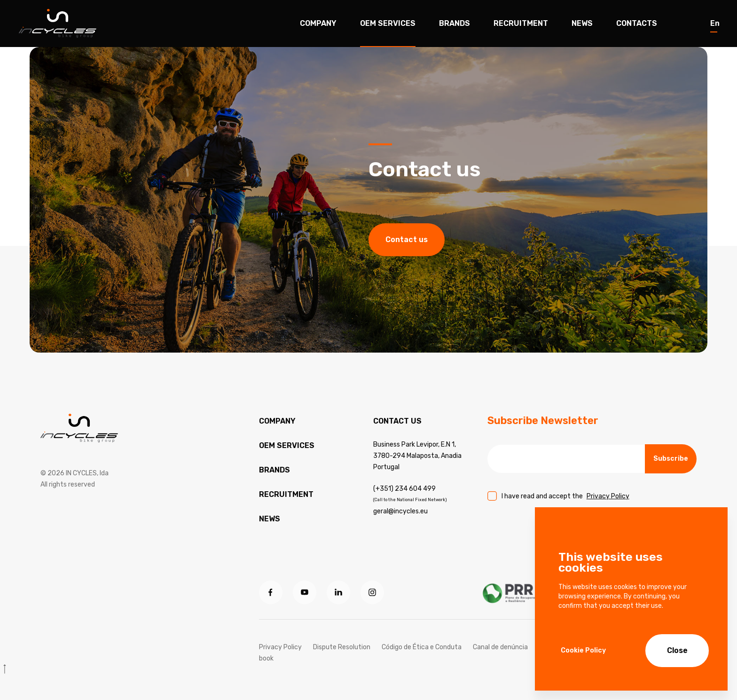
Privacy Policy (608, 496)
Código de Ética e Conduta (422, 647)
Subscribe (671, 459)
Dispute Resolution (342, 647)
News (582, 23)
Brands (455, 23)
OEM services (287, 445)
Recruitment (521, 23)
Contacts (637, 23)
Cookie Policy (583, 650)
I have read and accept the (565, 496)
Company (318, 23)
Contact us (407, 240)
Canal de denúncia (500, 647)
